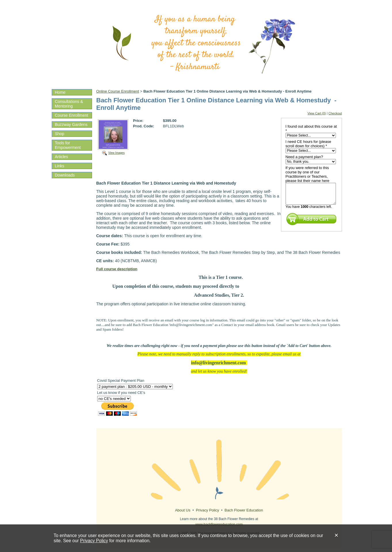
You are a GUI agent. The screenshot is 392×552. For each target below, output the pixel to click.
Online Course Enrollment (118, 91)
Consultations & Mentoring (69, 104)
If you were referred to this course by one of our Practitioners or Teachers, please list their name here (307, 174)
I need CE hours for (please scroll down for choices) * (308, 144)
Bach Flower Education (244, 510)
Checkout (335, 113)
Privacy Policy (94, 541)
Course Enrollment (72, 115)
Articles (62, 157)
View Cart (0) (317, 113)
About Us (182, 510)
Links (60, 166)
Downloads (65, 175)
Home (60, 92)
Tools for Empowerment (68, 145)
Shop (60, 134)
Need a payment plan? (304, 157)
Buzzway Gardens (71, 124)
